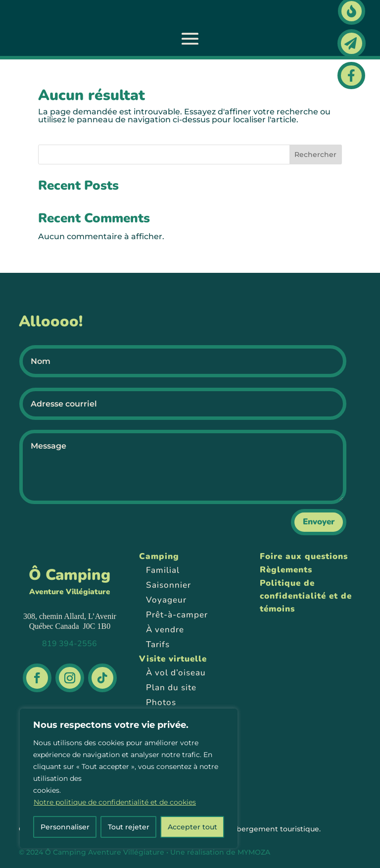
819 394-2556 (70, 644)
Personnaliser (65, 827)
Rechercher (315, 154)
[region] (129, 778)
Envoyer (319, 522)
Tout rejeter (129, 827)
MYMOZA (254, 852)
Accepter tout (192, 827)
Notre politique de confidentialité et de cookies (115, 802)
